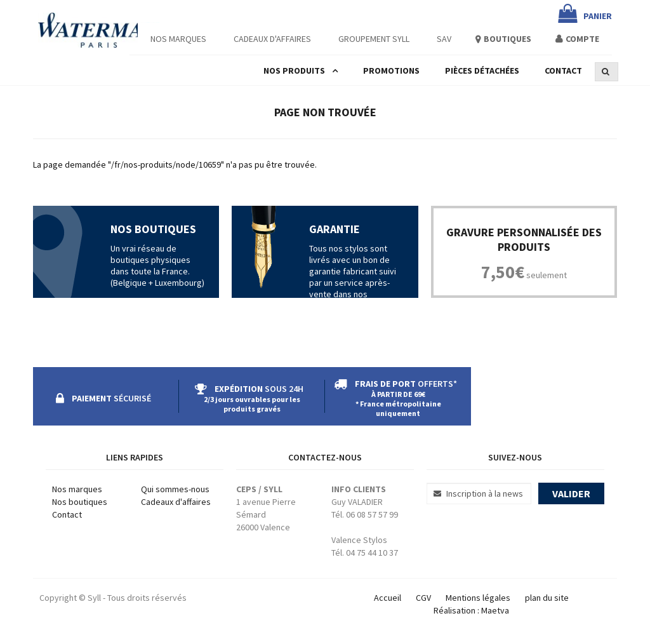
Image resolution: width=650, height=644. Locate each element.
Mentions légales (478, 598)
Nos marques (77, 489)
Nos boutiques (80, 502)
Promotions (391, 70)
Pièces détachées (482, 70)
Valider (571, 493)
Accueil (388, 598)
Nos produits (294, 70)
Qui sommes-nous (175, 489)
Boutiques (507, 39)
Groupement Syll (374, 39)
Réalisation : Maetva (471, 610)
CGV (423, 598)
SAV (444, 39)
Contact (563, 70)
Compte (582, 39)
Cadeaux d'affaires (272, 39)
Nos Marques (178, 39)
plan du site (547, 598)
